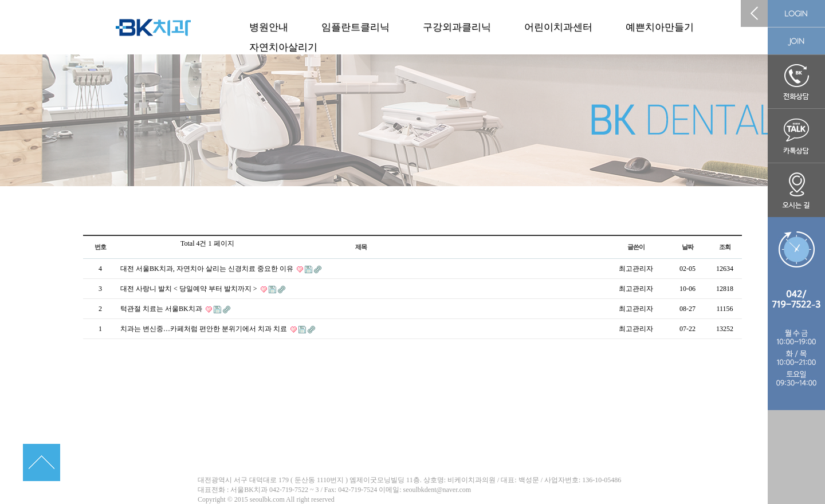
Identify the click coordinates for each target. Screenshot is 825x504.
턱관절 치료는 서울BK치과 (162, 309)
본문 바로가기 (0, 0)
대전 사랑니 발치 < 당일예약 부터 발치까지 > (190, 289)
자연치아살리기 (283, 47)
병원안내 (269, 27)
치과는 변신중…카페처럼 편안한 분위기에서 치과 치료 (205, 329)
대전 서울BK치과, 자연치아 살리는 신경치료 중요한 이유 (208, 269)
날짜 (687, 247)
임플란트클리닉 (355, 27)
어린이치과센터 (558, 27)
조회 (725, 247)
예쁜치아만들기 (660, 27)
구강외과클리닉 (457, 27)
